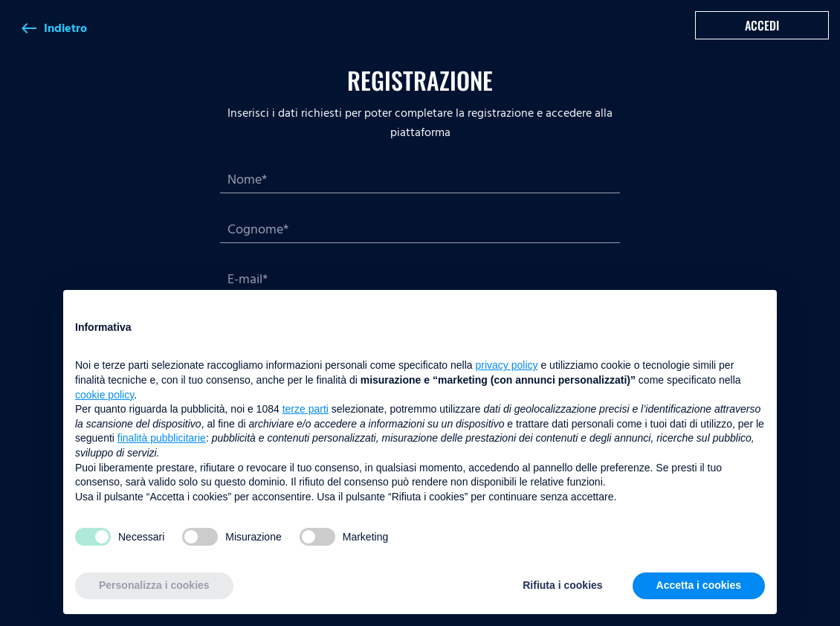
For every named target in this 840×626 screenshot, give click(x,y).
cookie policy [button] (104, 395)
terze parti (306, 409)
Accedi (762, 25)
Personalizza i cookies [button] (154, 585)
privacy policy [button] (507, 365)
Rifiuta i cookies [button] (562, 585)
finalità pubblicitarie (162, 438)
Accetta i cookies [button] (699, 585)
